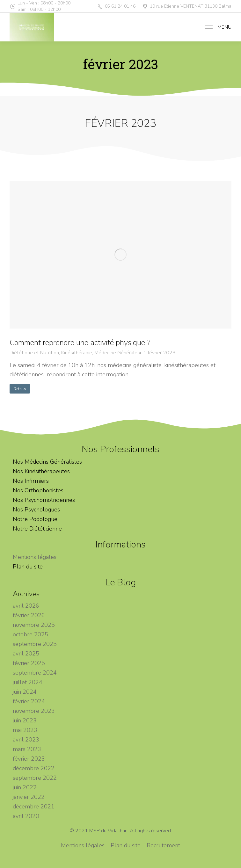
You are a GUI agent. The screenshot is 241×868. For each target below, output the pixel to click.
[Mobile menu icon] (217, 27)
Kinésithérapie (77, 353)
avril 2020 (26, 816)
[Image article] (120, 255)
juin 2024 (25, 692)
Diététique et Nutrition (34, 353)
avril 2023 (26, 740)
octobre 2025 (30, 634)
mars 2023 (27, 749)
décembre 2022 (34, 768)
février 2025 (29, 663)
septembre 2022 (35, 778)
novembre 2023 (34, 711)
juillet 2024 (28, 682)
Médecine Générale (116, 353)
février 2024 (29, 701)
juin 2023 (25, 720)
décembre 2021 (34, 807)
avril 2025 (26, 654)
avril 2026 (26, 606)
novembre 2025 (34, 625)
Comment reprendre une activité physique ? (80, 343)
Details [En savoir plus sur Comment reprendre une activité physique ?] (20, 389)
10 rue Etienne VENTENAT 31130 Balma (187, 6)
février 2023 (29, 759)
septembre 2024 (35, 673)
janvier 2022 (29, 797)
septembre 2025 (35, 644)
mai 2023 (25, 730)
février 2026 (29, 615)
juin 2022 (25, 787)
